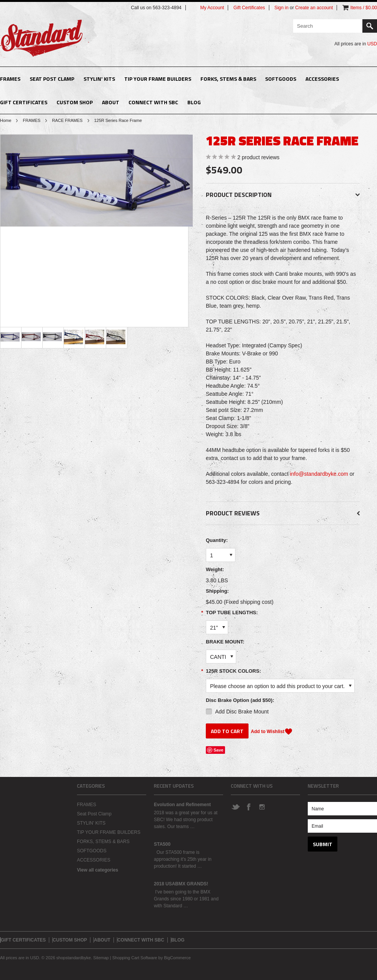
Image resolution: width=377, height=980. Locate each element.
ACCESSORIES (322, 79)
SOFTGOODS (281, 79)
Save (219, 750)
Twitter (235, 807)
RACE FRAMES (67, 120)
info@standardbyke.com (319, 474)
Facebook (249, 807)
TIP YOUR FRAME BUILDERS (158, 79)
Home (6, 120)
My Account (212, 8)
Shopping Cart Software (135, 958)
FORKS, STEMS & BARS (228, 79)
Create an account (314, 8)
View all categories (98, 870)
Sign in (281, 8)
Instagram (262, 807)
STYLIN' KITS (99, 79)
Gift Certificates (249, 8)
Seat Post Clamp (52, 79)
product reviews (259, 157)
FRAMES (10, 79)
